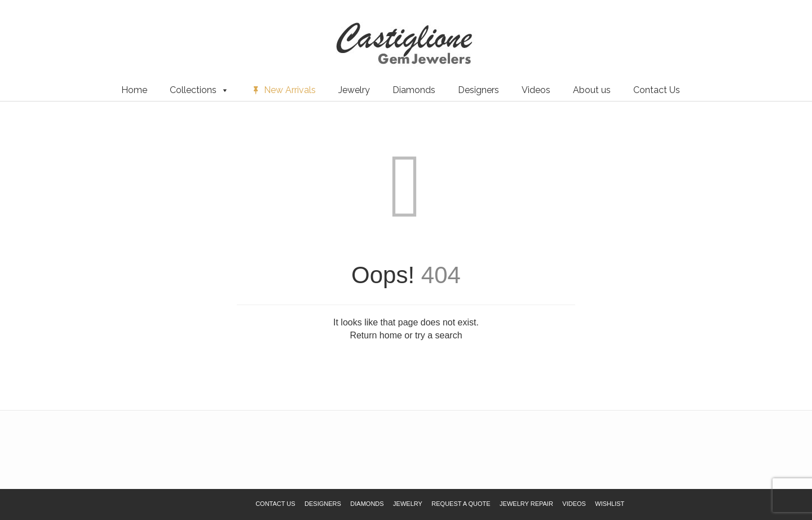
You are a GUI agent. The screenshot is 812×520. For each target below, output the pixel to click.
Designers (478, 90)
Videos (536, 90)
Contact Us (657, 90)
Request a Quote (75, 28)
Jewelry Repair (526, 504)
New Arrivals (290, 90)
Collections (199, 90)
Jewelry (354, 90)
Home (134, 90)
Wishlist (25, 28)
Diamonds (414, 90)
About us (592, 90)
